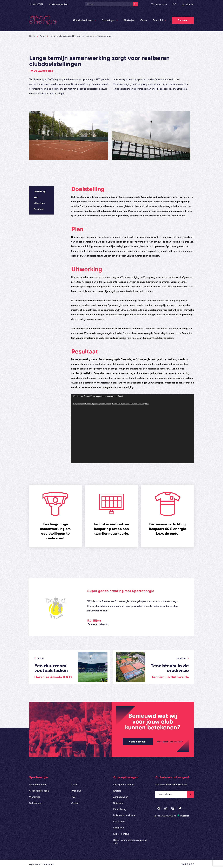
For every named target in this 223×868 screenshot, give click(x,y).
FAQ (174, 4)
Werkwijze (129, 20)
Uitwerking (39, 203)
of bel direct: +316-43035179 (170, 742)
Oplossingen (108, 20)
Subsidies (118, 803)
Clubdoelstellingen (83, 20)
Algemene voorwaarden (42, 864)
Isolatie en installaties (124, 815)
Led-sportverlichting (124, 785)
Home (32, 36)
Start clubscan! (138, 742)
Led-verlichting (121, 834)
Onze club (158, 20)
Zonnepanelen (121, 797)
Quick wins (119, 821)
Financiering (120, 809)
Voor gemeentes (159, 4)
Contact (75, 803)
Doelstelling (40, 191)
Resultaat (39, 209)
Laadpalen (119, 828)
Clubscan (183, 20)
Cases (144, 20)
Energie (117, 791)
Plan (36, 197)
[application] (133, 429)
